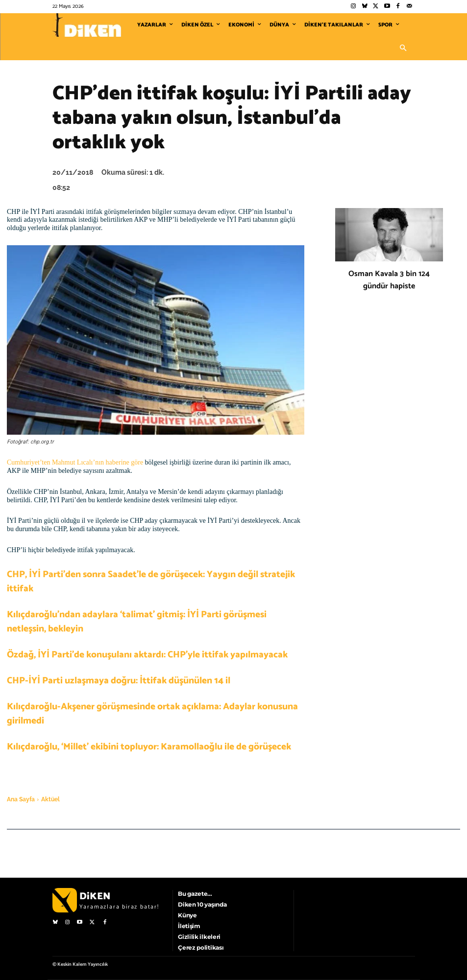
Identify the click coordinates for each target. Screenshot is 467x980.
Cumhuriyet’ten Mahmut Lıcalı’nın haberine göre (75, 462)
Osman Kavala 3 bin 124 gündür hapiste (389, 280)
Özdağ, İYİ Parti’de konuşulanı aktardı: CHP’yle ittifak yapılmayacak (147, 655)
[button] (403, 48)
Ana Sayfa (21, 799)
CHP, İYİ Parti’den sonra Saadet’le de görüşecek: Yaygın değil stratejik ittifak (151, 582)
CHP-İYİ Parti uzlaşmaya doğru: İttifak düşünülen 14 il (119, 681)
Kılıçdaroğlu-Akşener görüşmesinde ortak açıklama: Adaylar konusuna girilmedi (152, 714)
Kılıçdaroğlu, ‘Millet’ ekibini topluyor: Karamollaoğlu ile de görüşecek (149, 747)
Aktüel (50, 799)
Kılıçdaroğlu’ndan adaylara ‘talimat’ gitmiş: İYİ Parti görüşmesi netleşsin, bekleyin (137, 622)
